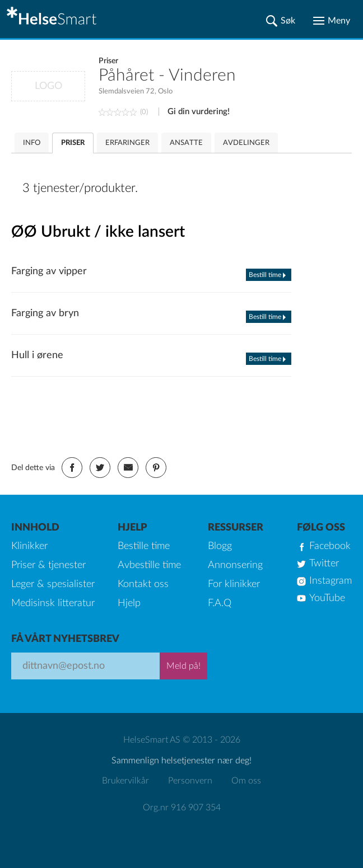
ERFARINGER (127, 143)
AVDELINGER (246, 143)
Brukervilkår (125, 781)
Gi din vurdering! (199, 112)
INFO (32, 143)
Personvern (190, 781)
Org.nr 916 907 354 (182, 808)
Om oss (246, 781)
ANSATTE (186, 143)
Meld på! (183, 666)
